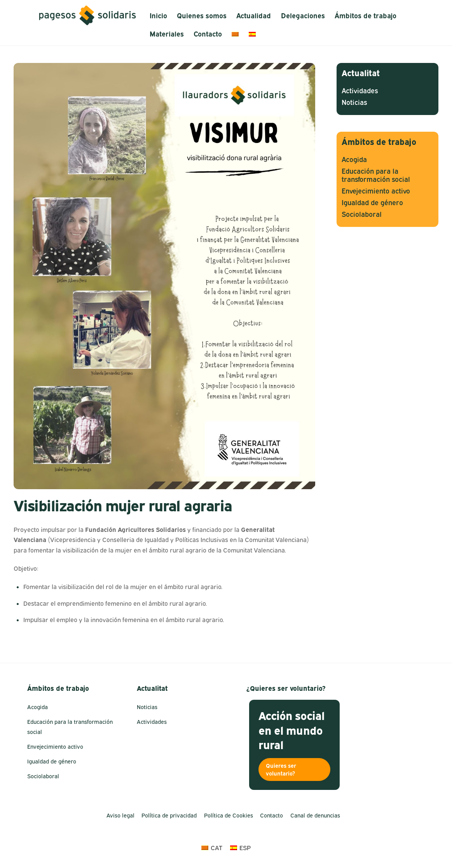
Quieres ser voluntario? (281, 769)
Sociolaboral (362, 214)
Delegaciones (303, 16)
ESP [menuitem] (245, 848)
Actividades (360, 91)
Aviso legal (120, 815)
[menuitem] (235, 34)
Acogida (354, 159)
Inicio (158, 16)
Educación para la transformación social (376, 175)
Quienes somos (202, 16)
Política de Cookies (229, 815)
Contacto (208, 34)
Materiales (167, 34)
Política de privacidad (169, 815)
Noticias (354, 102)
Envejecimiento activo (376, 191)
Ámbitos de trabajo (366, 16)
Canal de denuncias (315, 815)
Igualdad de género (372, 203)
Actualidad (254, 16)
